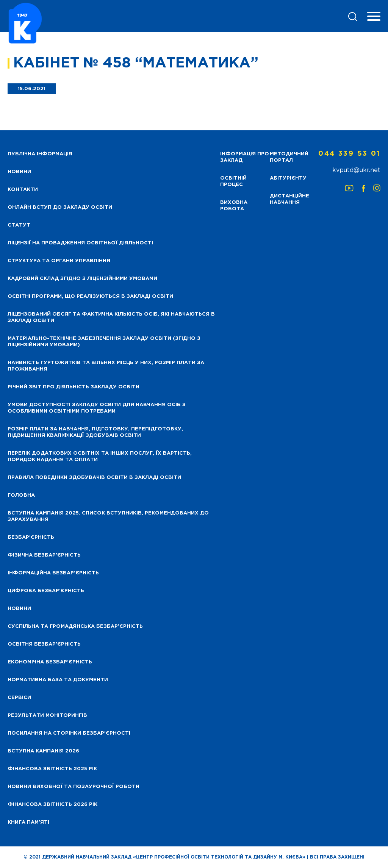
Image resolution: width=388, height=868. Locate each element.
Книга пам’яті (28, 822)
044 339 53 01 (349, 154)
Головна (21, 495)
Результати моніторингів (47, 716)
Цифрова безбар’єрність (46, 591)
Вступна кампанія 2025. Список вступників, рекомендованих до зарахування (108, 516)
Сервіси (19, 698)
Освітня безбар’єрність (44, 644)
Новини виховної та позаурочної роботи (74, 787)
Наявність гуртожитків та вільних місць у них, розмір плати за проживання (106, 366)
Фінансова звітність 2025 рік (52, 769)
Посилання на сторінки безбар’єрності (69, 733)
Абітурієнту (288, 178)
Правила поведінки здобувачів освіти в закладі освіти (94, 478)
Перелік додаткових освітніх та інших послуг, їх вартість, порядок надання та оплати (100, 457)
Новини (19, 609)
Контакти (23, 190)
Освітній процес (233, 181)
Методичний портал (289, 157)
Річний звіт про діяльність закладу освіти (74, 387)
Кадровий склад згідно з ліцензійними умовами (82, 279)
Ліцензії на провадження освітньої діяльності (80, 243)
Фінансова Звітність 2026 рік (52, 805)
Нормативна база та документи (58, 680)
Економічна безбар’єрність (50, 662)
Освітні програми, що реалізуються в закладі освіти (90, 296)
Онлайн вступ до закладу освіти (60, 207)
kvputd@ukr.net (356, 170)
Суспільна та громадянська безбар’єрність (75, 626)
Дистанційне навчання (289, 199)
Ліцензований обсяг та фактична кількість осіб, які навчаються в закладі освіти (111, 317)
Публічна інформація (40, 154)
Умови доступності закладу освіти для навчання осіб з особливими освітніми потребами (97, 408)
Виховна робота (234, 206)
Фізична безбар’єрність (44, 555)
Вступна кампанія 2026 (43, 751)
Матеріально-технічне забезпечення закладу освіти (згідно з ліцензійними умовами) (104, 342)
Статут (19, 225)
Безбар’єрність (31, 537)
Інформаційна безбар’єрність (53, 573)
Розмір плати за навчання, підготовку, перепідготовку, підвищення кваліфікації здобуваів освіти (95, 432)
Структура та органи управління (59, 261)
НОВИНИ (19, 172)
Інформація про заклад (245, 157)
